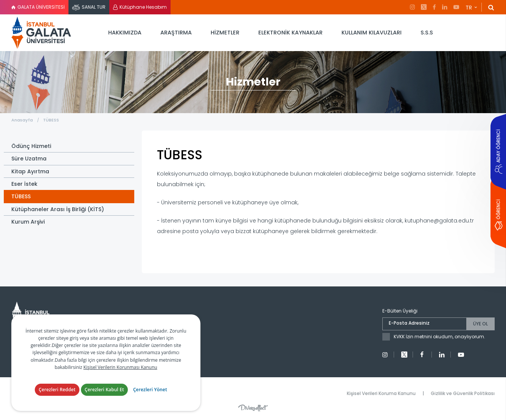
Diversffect (253, 408)
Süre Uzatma (29, 159)
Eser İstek (24, 184)
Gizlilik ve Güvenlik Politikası (463, 393)
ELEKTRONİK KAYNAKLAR (290, 33)
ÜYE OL (480, 324)
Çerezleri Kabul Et (104, 390)
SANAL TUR (94, 7)
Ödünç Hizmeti (31, 146)
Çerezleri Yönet (150, 390)
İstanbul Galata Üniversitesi (42, 33)
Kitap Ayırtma (30, 171)
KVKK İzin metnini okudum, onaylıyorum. (439, 337)
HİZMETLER (225, 33)
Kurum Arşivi (28, 222)
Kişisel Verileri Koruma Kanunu (381, 393)
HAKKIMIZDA (125, 33)
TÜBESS (51, 120)
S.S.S (427, 33)
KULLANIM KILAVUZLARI (372, 33)
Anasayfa (22, 120)
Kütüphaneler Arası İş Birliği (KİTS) (58, 209)
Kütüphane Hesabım (143, 7)
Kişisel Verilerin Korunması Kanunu (120, 367)
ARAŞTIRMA (176, 33)
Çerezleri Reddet (57, 390)
